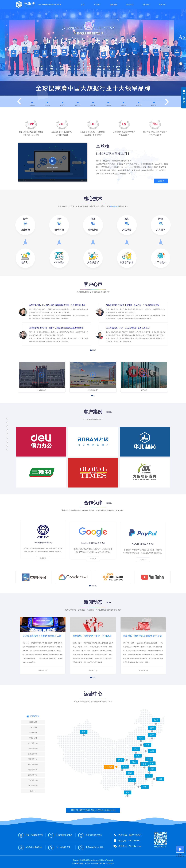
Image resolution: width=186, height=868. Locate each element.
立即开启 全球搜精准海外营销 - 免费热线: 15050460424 (93, 810)
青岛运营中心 (33, 799)
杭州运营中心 (33, 804)
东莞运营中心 (33, 788)
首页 (83, 5)
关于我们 (162, 5)
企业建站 (114, 5)
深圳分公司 (33, 772)
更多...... (33, 830)
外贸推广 (97, 5)
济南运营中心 (33, 793)
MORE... (109, 417)
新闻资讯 (146, 5)
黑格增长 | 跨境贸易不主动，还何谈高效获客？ (92, 660)
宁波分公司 (33, 777)
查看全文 (41, 694)
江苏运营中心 (33, 815)
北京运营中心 (33, 809)
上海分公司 (33, 767)
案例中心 (130, 5)
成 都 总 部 (33, 762)
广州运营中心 (33, 783)
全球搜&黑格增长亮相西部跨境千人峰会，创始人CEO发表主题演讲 (42, 660)
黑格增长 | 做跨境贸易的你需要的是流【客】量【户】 (142, 660)
